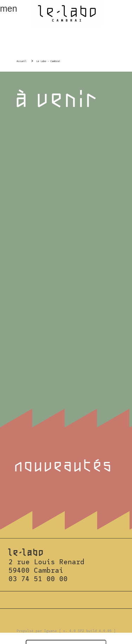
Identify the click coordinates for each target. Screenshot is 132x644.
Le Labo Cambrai (67, 13)
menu (8, 8)
